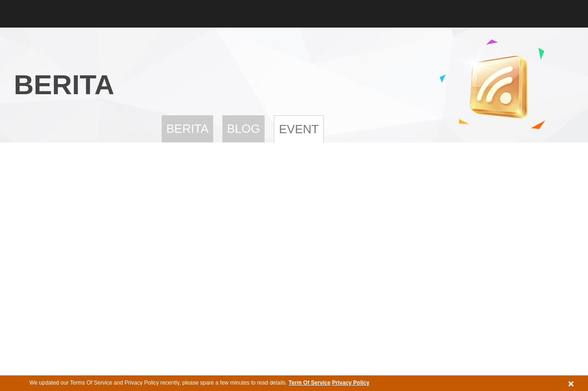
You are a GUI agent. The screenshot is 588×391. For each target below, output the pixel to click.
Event (299, 129)
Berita (187, 129)
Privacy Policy (351, 383)
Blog (243, 129)
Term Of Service (309, 383)
